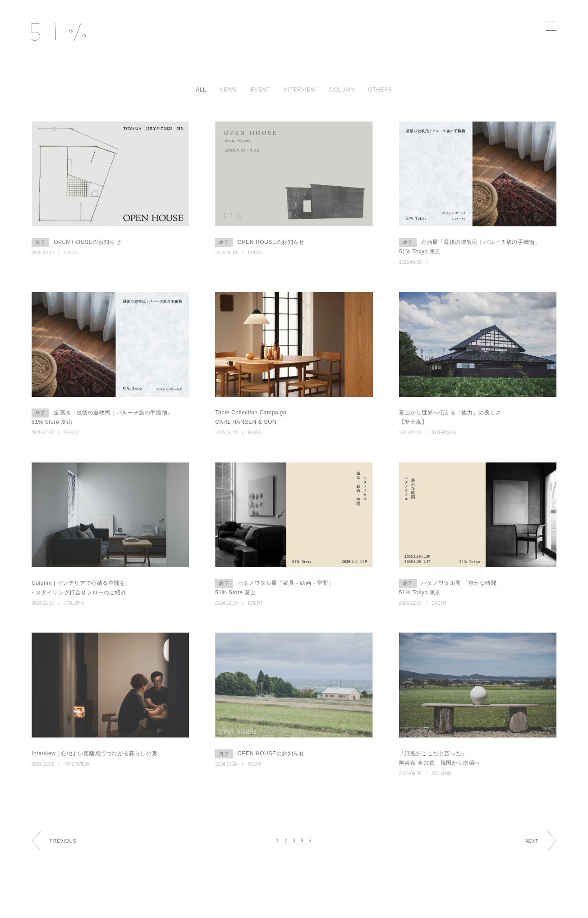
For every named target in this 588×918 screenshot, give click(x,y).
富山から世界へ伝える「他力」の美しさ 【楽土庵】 (450, 417)
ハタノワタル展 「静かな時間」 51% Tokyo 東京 (451, 587)
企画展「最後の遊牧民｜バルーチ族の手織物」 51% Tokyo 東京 (470, 246)
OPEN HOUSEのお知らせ (76, 243)
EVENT (72, 253)
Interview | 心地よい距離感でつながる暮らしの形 (94, 753)
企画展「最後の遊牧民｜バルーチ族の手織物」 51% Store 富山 (102, 417)
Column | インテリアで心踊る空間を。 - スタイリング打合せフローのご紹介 (81, 588)
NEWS (255, 433)
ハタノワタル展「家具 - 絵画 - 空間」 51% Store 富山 (274, 587)
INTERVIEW (444, 433)
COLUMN (74, 603)
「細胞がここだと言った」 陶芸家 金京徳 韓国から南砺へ (440, 758)
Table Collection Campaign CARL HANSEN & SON (251, 417)
